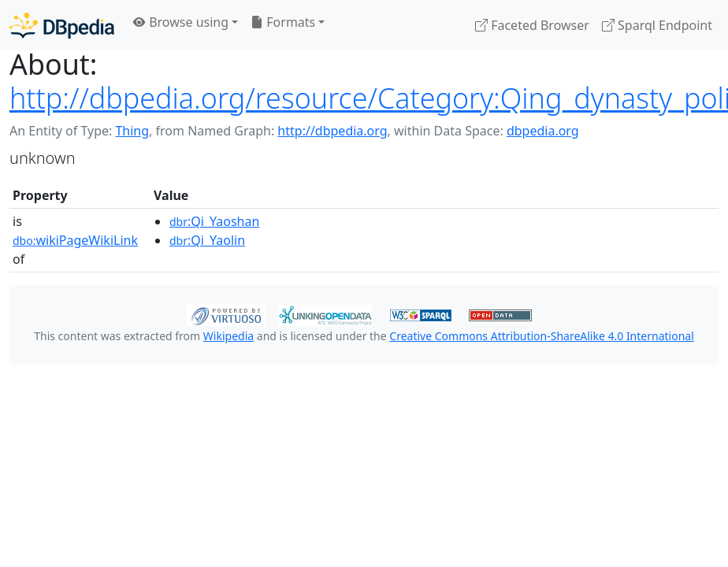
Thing (132, 131)
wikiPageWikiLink (75, 240)
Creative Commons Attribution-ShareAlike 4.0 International (541, 336)
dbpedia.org (543, 131)
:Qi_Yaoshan (214, 221)
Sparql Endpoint (657, 25)
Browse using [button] (181, 22)
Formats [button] (283, 22)
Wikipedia (228, 336)
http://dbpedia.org (332, 131)
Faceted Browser (532, 25)
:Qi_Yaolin (207, 240)
